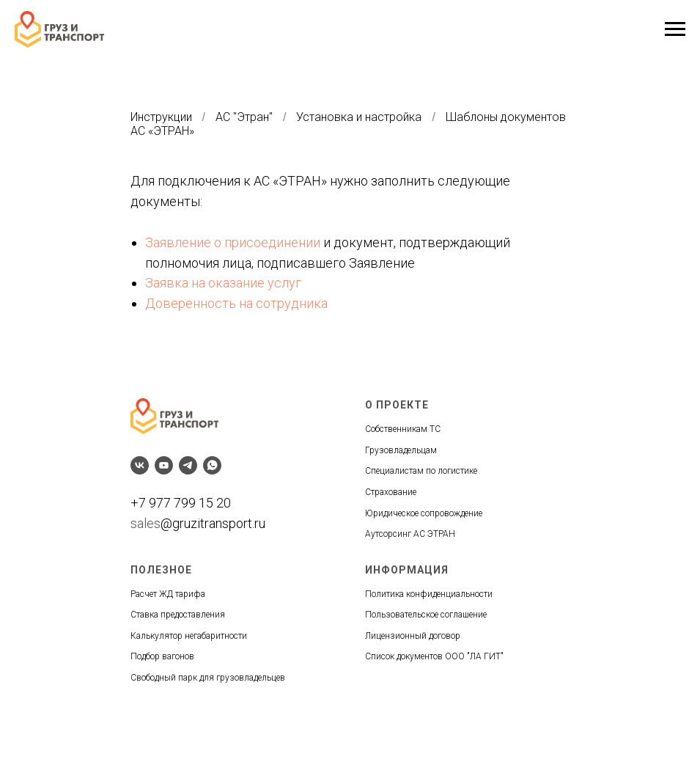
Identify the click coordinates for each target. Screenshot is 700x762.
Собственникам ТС (403, 429)
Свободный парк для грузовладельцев (208, 678)
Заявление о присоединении (233, 242)
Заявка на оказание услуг (223, 283)
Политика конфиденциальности (429, 594)
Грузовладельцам (401, 450)
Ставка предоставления (178, 615)
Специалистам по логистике (421, 471)
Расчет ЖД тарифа (168, 594)
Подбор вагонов (162, 656)
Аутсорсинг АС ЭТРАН (410, 534)
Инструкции (161, 117)
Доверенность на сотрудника (236, 303)
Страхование (391, 492)
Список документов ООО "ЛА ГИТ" (434, 656)
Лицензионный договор (413, 636)
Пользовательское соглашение (426, 615)
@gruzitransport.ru (213, 523)
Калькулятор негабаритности (189, 636)
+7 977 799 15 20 (181, 503)
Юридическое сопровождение (424, 513)
